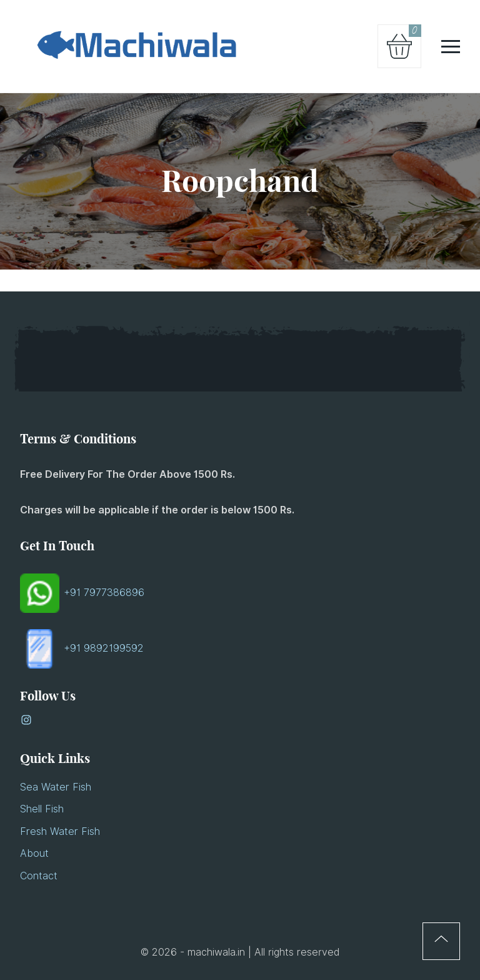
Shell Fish (42, 809)
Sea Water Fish (56, 787)
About (34, 853)
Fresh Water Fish (60, 831)
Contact (39, 876)
